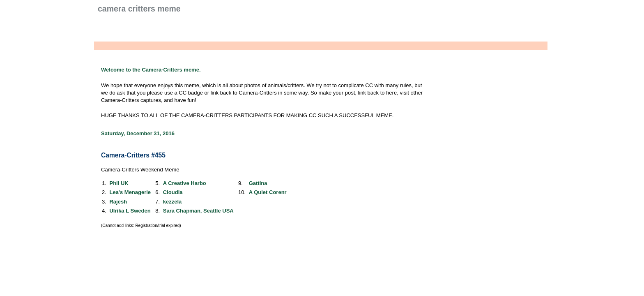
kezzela (172, 202)
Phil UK (119, 183)
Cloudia (173, 192)
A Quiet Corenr (268, 192)
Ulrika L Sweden (130, 211)
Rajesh (118, 202)
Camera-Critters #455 (133, 155)
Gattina (258, 183)
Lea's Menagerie (130, 192)
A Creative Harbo (185, 183)
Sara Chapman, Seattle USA (198, 211)
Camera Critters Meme (139, 9)
